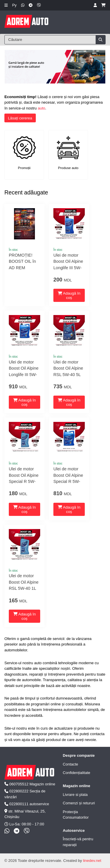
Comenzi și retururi (79, 803)
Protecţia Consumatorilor (76, 815)
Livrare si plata (75, 795)
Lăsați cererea (20, 118)
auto (42, 108)
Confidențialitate (76, 773)
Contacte (70, 764)
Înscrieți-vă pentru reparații (78, 842)
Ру (14, 5)
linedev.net (92, 861)
